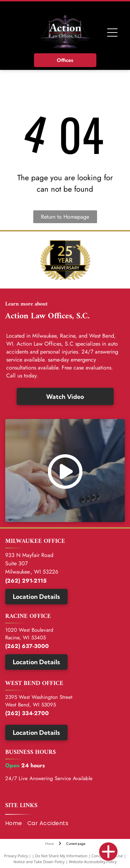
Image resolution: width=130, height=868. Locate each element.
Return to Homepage (65, 217)
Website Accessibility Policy (93, 862)
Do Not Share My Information (61, 856)
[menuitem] (16, 823)
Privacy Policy (16, 856)
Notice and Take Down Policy (39, 862)
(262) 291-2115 (26, 581)
